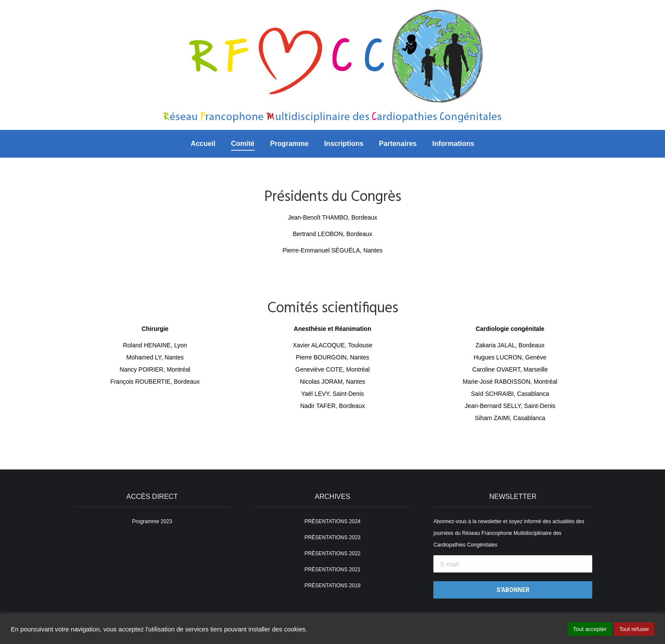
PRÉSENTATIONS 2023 (332, 537)
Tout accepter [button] (590, 629)
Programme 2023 (152, 521)
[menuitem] (203, 144)
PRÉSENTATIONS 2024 (332, 521)
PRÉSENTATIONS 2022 (332, 553)
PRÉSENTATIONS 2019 (332, 586)
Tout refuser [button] (634, 629)
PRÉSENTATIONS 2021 (332, 570)
